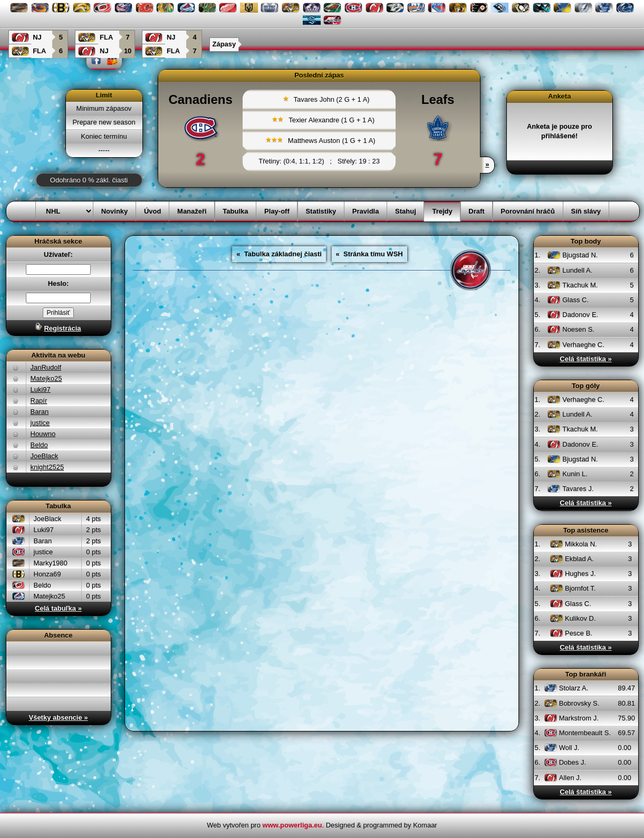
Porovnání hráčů (528, 211)
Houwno (43, 434)
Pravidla (366, 211)
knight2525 (47, 467)
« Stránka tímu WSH (369, 254)
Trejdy (442, 211)
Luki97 (41, 389)
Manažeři (192, 211)
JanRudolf (46, 367)
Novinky (115, 211)
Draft (476, 211)
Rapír (39, 401)
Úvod (153, 211)
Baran (40, 412)
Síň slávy (586, 211)
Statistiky (321, 211)
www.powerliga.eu (292, 825)
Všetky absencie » (58, 717)
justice (40, 423)
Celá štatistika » (585, 359)
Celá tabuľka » (58, 608)
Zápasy (224, 44)
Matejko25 (46, 378)
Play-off (277, 211)
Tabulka (235, 211)
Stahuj (406, 211)
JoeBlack (45, 456)
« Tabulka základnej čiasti (279, 254)
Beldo (39, 445)
